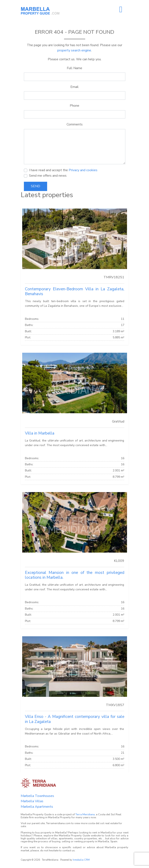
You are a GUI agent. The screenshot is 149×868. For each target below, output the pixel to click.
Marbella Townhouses (37, 796)
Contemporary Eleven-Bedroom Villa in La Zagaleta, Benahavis (75, 291)
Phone (74, 106)
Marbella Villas (32, 801)
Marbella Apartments (37, 807)
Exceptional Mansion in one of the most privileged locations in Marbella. (75, 575)
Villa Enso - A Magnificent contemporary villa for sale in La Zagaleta (75, 719)
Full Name (74, 68)
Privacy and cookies (83, 170)
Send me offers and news (48, 176)
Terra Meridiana (85, 814)
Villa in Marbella (40, 433)
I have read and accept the (63, 170)
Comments (75, 124)
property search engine (74, 50)
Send (36, 186)
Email (74, 87)
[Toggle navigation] (121, 9)
